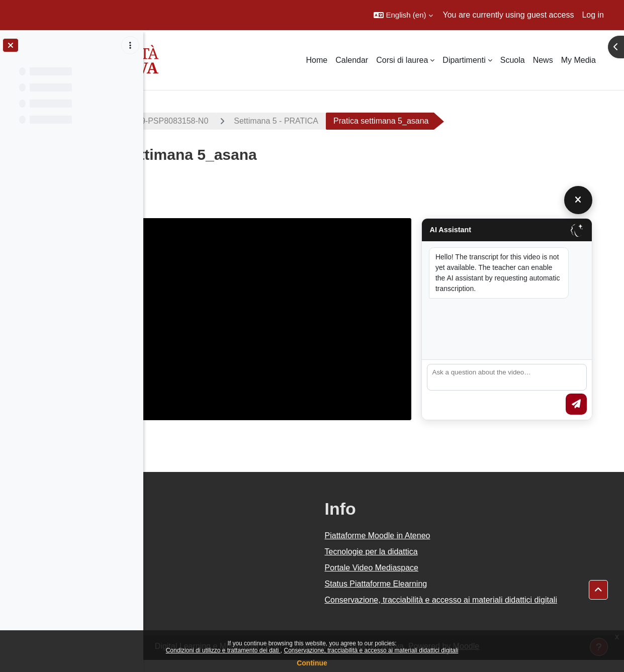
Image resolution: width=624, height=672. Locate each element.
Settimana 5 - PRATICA (389, 121)
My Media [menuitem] (578, 60)
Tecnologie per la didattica (438, 552)
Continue (312, 663)
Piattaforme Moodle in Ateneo (444, 536)
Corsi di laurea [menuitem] (402, 60)
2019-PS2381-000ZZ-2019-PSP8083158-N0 (242, 121)
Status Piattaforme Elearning (442, 584)
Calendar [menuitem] (352, 60)
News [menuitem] (543, 60)
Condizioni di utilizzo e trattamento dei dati (223, 650)
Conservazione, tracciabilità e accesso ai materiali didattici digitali (371, 650)
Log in (593, 15)
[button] (403, 15)
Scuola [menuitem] (513, 60)
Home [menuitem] (317, 60)
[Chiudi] (598, 200)
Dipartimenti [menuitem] (464, 60)
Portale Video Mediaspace (438, 568)
